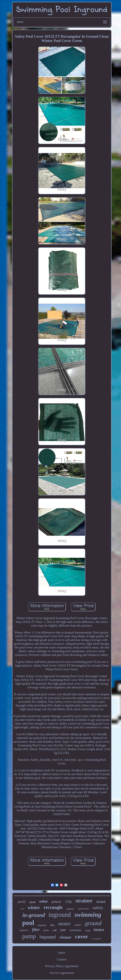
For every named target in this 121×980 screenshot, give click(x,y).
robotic (70, 909)
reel (22, 909)
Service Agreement (62, 973)
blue (52, 925)
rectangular (97, 939)
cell (54, 930)
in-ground (34, 915)
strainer (84, 901)
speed (32, 902)
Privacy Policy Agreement (62, 966)
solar (43, 901)
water (78, 925)
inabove (24, 930)
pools (22, 902)
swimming (88, 915)
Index (62, 953)
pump (29, 936)
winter (34, 908)
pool (28, 923)
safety (98, 908)
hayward (48, 937)
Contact (62, 959)
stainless (42, 925)
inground (60, 915)
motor (65, 924)
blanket (99, 930)
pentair (56, 902)
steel (101, 902)
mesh (46, 930)
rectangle (53, 907)
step (88, 931)
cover (82, 936)
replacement (83, 909)
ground (93, 923)
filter (36, 930)
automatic (75, 930)
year (63, 930)
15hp (68, 902)
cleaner (65, 937)
